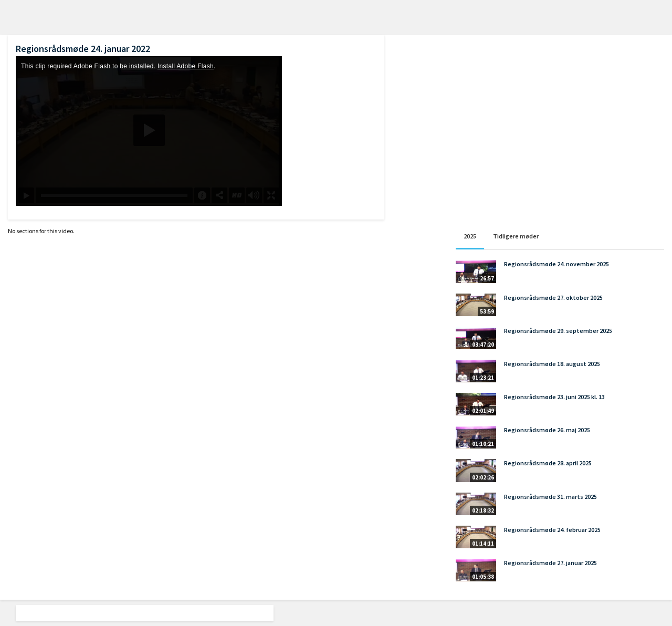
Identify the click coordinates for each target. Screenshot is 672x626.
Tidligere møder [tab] (516, 236)
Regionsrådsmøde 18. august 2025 (552, 364)
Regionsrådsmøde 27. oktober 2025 (553, 298)
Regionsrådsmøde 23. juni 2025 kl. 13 (554, 397)
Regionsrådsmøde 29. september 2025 (558, 331)
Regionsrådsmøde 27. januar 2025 (550, 563)
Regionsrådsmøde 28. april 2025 (548, 463)
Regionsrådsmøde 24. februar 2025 (552, 530)
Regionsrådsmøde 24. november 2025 (556, 264)
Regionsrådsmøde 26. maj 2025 (547, 430)
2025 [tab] (470, 236)
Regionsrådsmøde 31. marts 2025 (550, 497)
